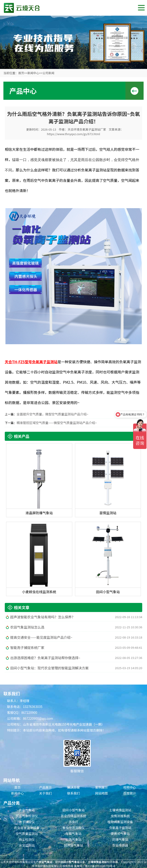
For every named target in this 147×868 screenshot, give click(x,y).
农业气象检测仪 (27, 816)
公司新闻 (48, 73)
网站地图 (102, 793)
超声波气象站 (73, 845)
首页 (21, 73)
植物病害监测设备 (120, 822)
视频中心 (130, 787)
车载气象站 (73, 834)
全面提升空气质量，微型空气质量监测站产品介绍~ (52, 414)
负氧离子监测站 (120, 828)
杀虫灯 (73, 822)
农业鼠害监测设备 (27, 828)
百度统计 (130, 793)
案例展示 (102, 787)
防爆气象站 (120, 839)
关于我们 (45, 793)
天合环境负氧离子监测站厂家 (87, 129)
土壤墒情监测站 (120, 810)
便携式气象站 (120, 834)
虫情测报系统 (120, 816)
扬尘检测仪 (27, 839)
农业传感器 (120, 845)
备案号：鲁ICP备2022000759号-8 (95, 866)
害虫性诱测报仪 (73, 828)
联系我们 (73, 793)
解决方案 (73, 787)
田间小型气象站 (73, 810)
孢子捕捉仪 (27, 822)
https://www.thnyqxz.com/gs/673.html (74, 134)
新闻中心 (33, 73)
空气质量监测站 (27, 834)
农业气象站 (27, 810)
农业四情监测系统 (73, 816)
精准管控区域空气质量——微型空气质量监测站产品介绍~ (57, 423)
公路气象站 (73, 839)
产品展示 (45, 787)
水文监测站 (27, 845)
